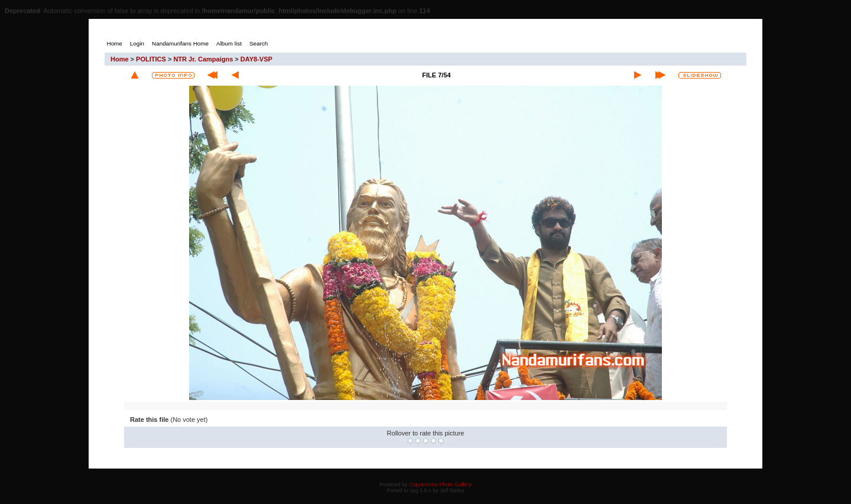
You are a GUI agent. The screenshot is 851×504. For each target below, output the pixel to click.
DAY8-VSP (256, 59)
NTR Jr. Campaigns (203, 59)
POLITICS (151, 59)
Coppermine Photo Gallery (440, 485)
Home (120, 59)
